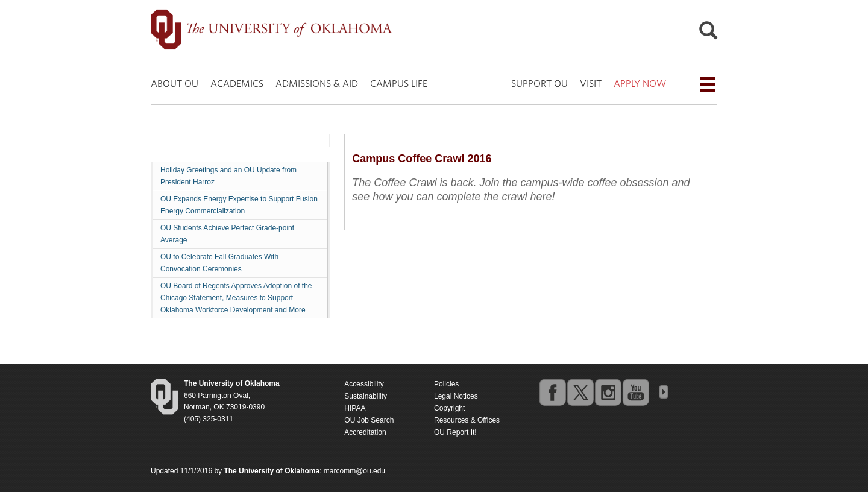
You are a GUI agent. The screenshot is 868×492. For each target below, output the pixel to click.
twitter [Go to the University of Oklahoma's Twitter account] (580, 392)
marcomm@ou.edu (354, 471)
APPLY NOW (640, 83)
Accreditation (365, 432)
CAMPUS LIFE (399, 83)
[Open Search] (708, 33)
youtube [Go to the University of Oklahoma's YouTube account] (635, 392)
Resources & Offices (467, 420)
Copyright (449, 408)
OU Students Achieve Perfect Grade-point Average (227, 234)
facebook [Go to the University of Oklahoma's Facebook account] (552, 392)
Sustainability (366, 396)
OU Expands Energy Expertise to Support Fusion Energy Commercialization (239, 205)
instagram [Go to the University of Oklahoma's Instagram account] (608, 392)
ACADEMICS (237, 83)
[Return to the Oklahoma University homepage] (232, 383)
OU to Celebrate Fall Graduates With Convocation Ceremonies (219, 263)
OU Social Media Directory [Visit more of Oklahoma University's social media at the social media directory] (663, 392)
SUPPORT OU (539, 83)
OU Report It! (455, 432)
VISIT (591, 83)
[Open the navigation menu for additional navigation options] (708, 84)
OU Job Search (369, 420)
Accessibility (364, 384)
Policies (446, 384)
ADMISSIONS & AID (317, 83)
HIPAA (355, 408)
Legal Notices (456, 396)
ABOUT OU (175, 83)
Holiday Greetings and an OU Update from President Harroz (228, 176)
